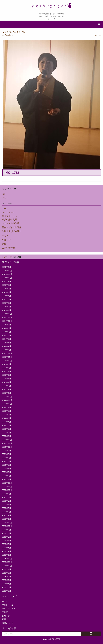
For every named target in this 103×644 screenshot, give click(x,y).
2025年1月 (7, 310)
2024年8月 (7, 328)
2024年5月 (7, 339)
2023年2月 (7, 389)
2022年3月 (7, 429)
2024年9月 (7, 325)
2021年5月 (7, 465)
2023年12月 (7, 353)
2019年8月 (7, 533)
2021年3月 (7, 472)
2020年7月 (7, 501)
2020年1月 (7, 519)
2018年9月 (7, 569)
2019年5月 (7, 544)
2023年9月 (7, 364)
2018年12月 (7, 559)
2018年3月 (7, 591)
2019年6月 (7, 541)
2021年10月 (7, 447)
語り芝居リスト (10, 216)
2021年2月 (7, 476)
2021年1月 (7, 479)
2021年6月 (7, 461)
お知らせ (6, 240)
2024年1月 (7, 350)
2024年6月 (7, 335)
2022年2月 (7, 433)
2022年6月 (7, 418)
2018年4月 (7, 587)
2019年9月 (7, 530)
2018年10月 (7, 566)
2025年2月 (7, 307)
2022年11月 (7, 400)
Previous (8, 35)
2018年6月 (7, 580)
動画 (4, 244)
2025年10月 (7, 278)
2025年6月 (7, 292)
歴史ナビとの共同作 (12, 227)
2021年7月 (7, 458)
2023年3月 (7, 386)
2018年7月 (7, 577)
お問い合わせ (8, 248)
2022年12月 (7, 397)
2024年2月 (7, 346)
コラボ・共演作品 (11, 223)
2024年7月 (7, 332)
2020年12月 (7, 483)
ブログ (5, 198)
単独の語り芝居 (10, 220)
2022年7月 (7, 415)
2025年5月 (7, 296)
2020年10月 (7, 490)
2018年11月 (7, 562)
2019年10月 (7, 526)
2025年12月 (7, 271)
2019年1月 (7, 555)
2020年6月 (7, 505)
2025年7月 (7, 289)
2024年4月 (7, 343)
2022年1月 (7, 436)
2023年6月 (7, 375)
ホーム (5, 209)
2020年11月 (7, 487)
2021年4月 (7, 469)
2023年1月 (7, 393)
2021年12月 (7, 440)
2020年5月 (7, 508)
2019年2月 (7, 551)
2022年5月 (7, 422)
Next (97, 35)
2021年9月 (7, 451)
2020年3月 (7, 512)
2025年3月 (7, 303)
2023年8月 (7, 368)
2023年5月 (7, 379)
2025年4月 (7, 299)
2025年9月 (7, 281)
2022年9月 (7, 407)
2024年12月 (7, 314)
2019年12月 (7, 523)
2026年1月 (7, 267)
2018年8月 (7, 573)
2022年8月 (7, 411)
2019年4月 (7, 548)
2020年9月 (7, 494)
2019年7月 (7, 537)
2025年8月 (7, 285)
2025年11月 (7, 274)
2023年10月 (7, 361)
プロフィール (8, 212)
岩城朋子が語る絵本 (12, 231)
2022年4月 (7, 425)
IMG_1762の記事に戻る (13, 32)
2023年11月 (7, 357)
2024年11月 (7, 317)
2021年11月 (7, 443)
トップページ (7, 257)
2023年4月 (7, 382)
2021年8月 (7, 454)
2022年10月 (7, 404)
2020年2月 (7, 515)
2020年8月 (7, 497)
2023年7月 (7, 371)
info (4, 194)
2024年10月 (7, 321)
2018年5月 (7, 584)
